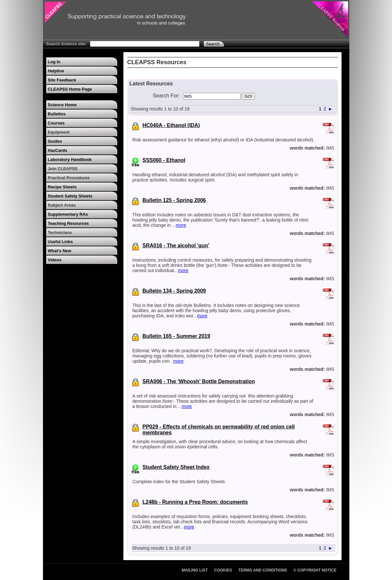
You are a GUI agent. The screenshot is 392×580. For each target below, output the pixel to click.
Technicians (60, 232)
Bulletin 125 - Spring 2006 (174, 200)
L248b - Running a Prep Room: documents (195, 502)
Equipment (59, 132)
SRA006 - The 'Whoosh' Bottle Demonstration (199, 381)
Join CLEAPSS (63, 169)
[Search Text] (145, 44)
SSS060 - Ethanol (164, 160)
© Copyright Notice (315, 570)
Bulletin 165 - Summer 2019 (176, 336)
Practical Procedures (69, 178)
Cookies (223, 570)
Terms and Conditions (263, 570)
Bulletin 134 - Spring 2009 (174, 291)
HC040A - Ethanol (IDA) (171, 125)
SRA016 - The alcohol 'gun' (176, 246)
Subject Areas (62, 205)
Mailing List (195, 570)
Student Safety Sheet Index (176, 467)
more (181, 225)
